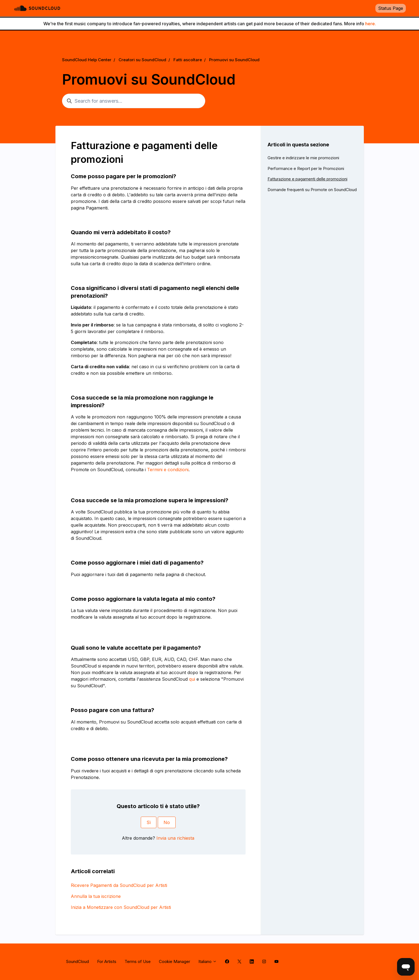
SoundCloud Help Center (87, 60)
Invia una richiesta (175, 838)
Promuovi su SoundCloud (234, 60)
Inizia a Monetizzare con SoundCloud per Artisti (121, 907)
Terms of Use (138, 961)
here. (371, 24)
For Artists (107, 961)
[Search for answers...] (134, 101)
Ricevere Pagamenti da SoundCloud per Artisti (119, 885)
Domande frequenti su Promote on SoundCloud (312, 190)
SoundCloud (78, 961)
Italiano (208, 961)
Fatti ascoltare (188, 60)
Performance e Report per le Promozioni (306, 168)
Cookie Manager (175, 961)
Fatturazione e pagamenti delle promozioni (307, 179)
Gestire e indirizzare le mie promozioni (303, 158)
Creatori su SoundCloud (142, 60)
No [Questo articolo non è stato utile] (167, 822)
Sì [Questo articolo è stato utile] (149, 822)
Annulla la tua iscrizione (96, 896)
